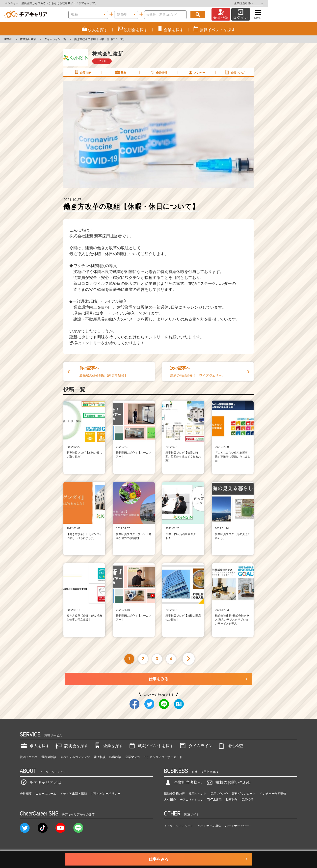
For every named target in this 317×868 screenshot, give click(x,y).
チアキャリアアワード (179, 826)
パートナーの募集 (210, 826)
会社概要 (26, 794)
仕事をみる (158, 679)
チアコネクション (192, 800)
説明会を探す (71, 746)
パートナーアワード (238, 826)
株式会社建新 (28, 39)
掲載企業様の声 (174, 794)
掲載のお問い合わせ (228, 782)
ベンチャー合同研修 (273, 794)
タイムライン (196, 746)
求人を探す (35, 746)
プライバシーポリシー (106, 794)
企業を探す (108, 746)
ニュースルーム (46, 794)
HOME (8, 39)
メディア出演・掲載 (74, 794)
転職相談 (115, 757)
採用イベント (198, 794)
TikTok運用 (214, 800)
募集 (120, 72)
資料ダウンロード (244, 794)
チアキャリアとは (41, 782)
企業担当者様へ (297, 3)
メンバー (196, 72)
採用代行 (247, 800)
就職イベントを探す (151, 746)
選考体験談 (49, 757)
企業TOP (82, 72)
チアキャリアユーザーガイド (163, 757)
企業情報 (158, 72)
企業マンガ (234, 72)
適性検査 (230, 746)
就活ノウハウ (29, 757)
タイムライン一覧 (55, 39)
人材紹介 (170, 800)
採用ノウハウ (219, 794)
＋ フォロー (102, 61)
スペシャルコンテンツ (75, 757)
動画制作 (232, 800)
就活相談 (100, 757)
